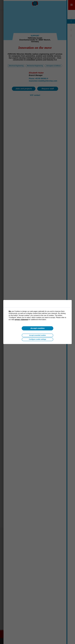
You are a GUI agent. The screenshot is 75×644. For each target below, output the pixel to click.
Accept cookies (37, 328)
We (10, 311)
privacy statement (22, 320)
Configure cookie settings (38, 339)
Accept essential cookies (37, 335)
